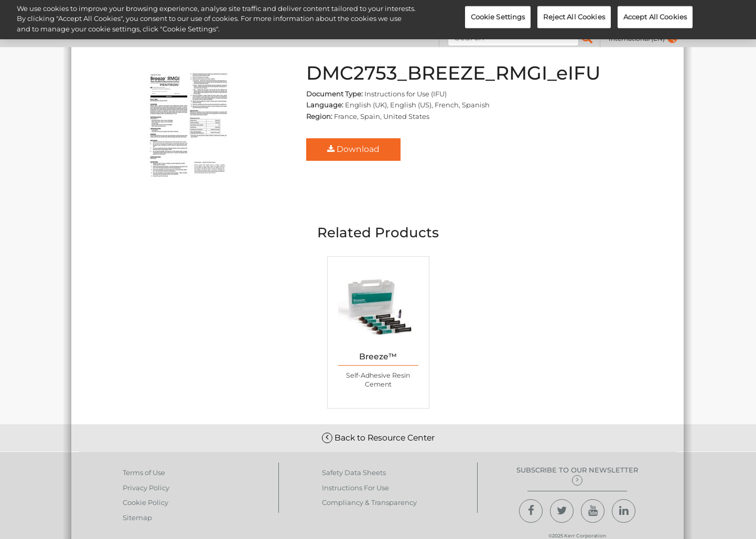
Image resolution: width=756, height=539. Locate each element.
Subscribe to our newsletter (577, 476)
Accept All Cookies (655, 13)
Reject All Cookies (574, 13)
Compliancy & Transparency (369, 502)
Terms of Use (144, 472)
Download (353, 149)
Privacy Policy (146, 488)
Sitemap (137, 518)
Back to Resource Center (378, 438)
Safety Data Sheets (354, 472)
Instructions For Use (355, 488)
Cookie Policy (145, 502)
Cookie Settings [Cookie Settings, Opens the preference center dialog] (498, 13)
